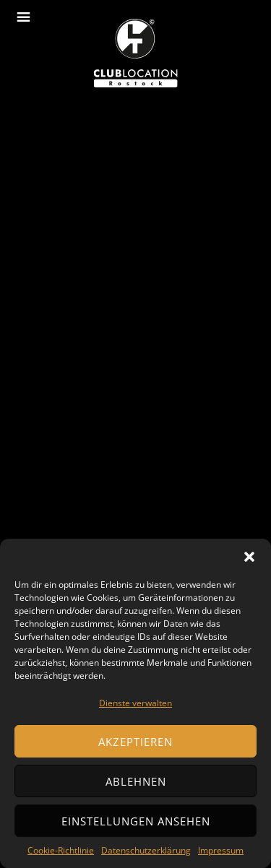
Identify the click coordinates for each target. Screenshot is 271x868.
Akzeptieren (135, 742)
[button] (249, 557)
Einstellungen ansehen (136, 821)
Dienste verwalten (135, 703)
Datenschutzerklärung (146, 850)
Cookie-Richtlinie (61, 850)
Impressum (221, 850)
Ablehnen (136, 781)
